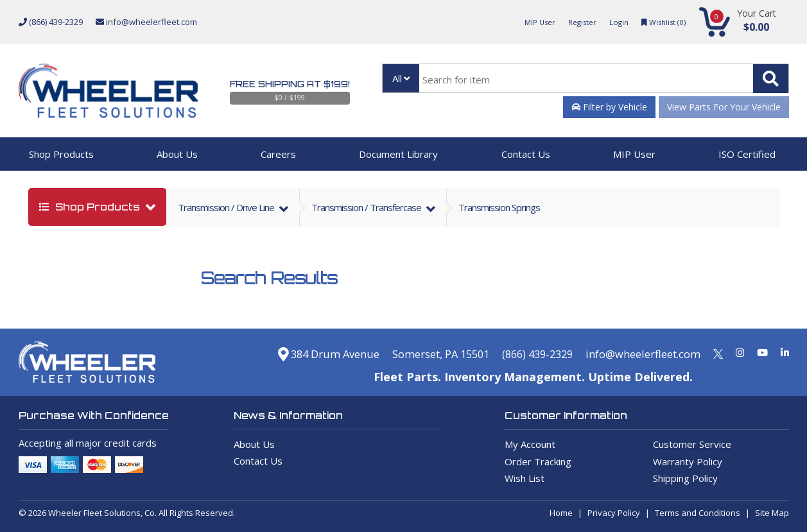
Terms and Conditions (698, 513)
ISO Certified (747, 154)
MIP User (528, 22)
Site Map (772, 513)
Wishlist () (661, 22)
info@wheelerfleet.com (146, 22)
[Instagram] (740, 352)
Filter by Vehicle (609, 107)
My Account (530, 444)
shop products (91, 207)
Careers (278, 154)
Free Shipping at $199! (290, 84)
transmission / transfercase (367, 207)
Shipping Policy (685, 478)
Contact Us (526, 154)
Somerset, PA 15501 (415, 354)
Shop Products (61, 154)
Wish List (525, 478)
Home (561, 513)
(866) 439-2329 (51, 22)
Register (574, 22)
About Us (177, 154)
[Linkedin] (785, 352)
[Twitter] (718, 352)
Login (613, 22)
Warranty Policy (688, 461)
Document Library (398, 154)
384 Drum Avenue (291, 354)
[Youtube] (762, 352)
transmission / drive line (227, 207)
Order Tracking (538, 461)
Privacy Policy (614, 513)
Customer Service (692, 444)
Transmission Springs (499, 207)
